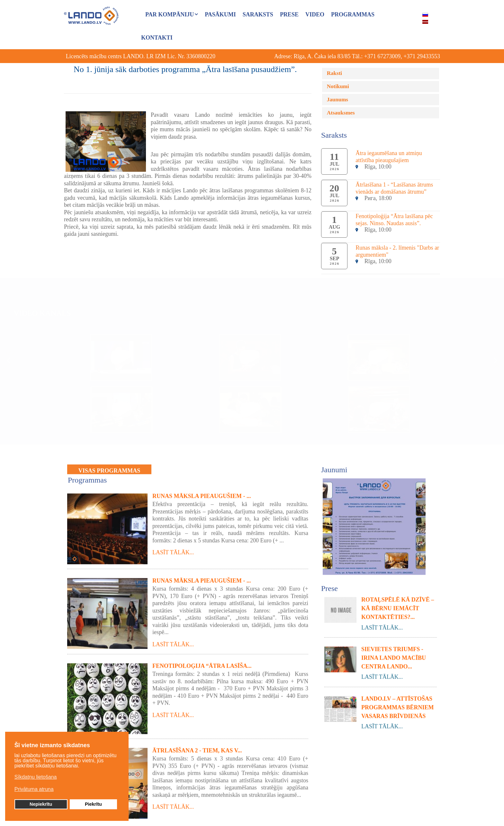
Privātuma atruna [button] (34, 790)
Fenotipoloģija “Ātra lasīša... (202, 663)
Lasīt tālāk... (173, 550)
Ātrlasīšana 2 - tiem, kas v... (197, 748)
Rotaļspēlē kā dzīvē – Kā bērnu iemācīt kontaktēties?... (398, 605)
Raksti (334, 73)
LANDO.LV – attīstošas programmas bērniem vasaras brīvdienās (398, 704)
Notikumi (338, 86)
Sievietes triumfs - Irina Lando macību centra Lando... (394, 655)
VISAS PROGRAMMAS (109, 468)
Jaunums (337, 100)
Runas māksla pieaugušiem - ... (202, 493)
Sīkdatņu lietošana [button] (36, 778)
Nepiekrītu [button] (41, 805)
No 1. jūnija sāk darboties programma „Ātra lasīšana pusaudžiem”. (185, 69)
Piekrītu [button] (93, 805)
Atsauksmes (341, 113)
